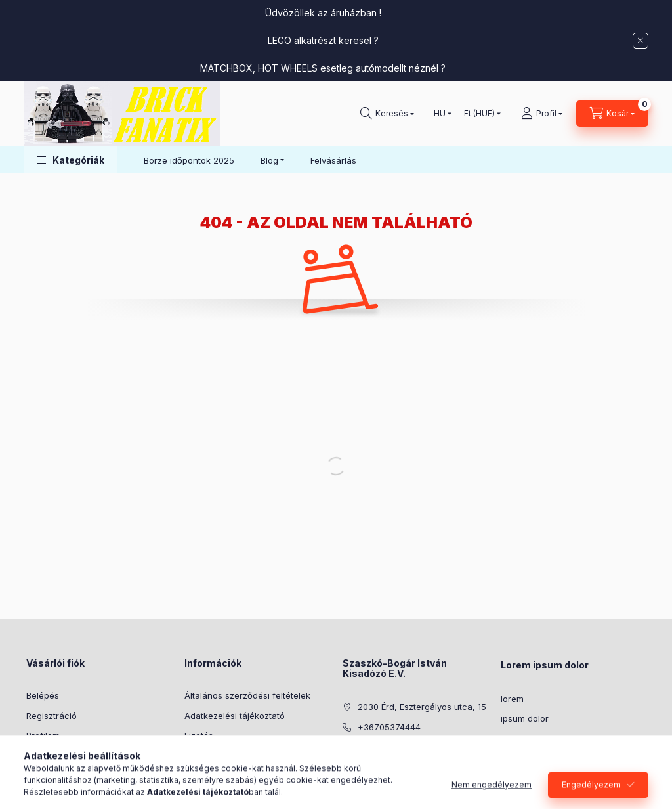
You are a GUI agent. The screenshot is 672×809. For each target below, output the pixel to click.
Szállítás (201, 756)
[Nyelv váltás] (440, 114)
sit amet (517, 739)
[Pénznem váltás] (479, 114)
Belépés (43, 695)
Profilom (43, 735)
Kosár (38, 756)
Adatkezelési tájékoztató (235, 716)
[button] (71, 160)
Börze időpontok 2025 (189, 160)
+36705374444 (389, 727)
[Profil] (542, 114)
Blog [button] (269, 160)
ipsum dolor (525, 718)
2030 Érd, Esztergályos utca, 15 (422, 707)
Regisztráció (52, 716)
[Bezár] (640, 41)
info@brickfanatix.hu (400, 747)
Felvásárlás (333, 160)
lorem (512, 699)
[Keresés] (387, 114)
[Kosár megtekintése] (612, 114)
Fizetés (199, 735)
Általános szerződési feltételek (247, 695)
